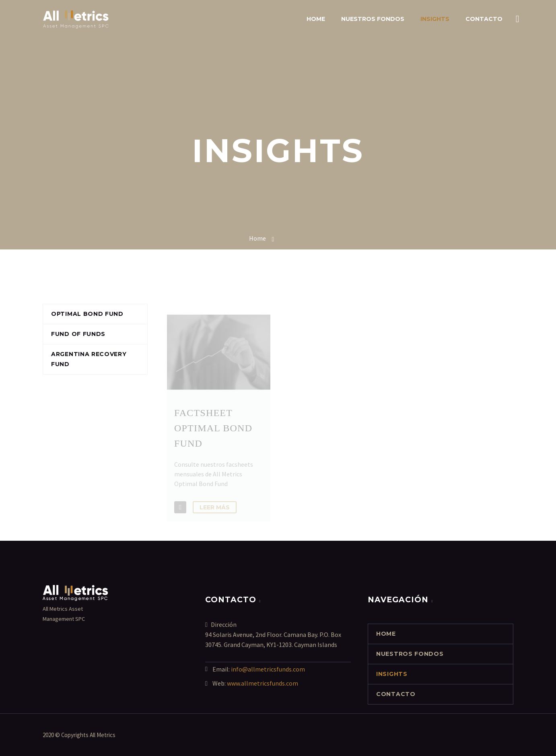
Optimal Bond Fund (87, 314)
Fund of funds (78, 334)
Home (316, 19)
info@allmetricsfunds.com (268, 669)
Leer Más (215, 513)
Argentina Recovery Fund (89, 359)
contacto (484, 19)
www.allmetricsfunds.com (263, 683)
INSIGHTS (435, 19)
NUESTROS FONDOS (373, 19)
